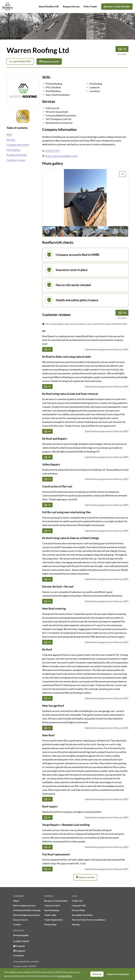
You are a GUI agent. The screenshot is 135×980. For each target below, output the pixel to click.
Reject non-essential (118, 974)
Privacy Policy (79, 910)
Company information (18, 145)
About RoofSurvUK (49, 6)
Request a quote (49, 62)
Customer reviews (16, 160)
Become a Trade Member (117, 6)
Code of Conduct (52, 905)
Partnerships (50, 924)
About (16, 901)
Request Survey (71, 6)
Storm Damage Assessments (26, 915)
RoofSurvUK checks (17, 155)
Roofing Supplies (21, 935)
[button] (62, 231)
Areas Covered (20, 920)
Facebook (19, 946)
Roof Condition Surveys (24, 905)
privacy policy (65, 976)
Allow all (97, 974)
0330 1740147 (21, 941)
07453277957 (52, 151)
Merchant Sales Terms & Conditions (88, 920)
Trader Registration (53, 920)
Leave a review (85, 877)
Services (11, 140)
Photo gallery (13, 150)
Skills (9, 134)
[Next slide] (123, 231)
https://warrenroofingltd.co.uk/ (61, 156)
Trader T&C (77, 901)
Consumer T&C (79, 905)
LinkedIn (19, 955)
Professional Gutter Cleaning (27, 910)
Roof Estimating (52, 910)
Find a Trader (90, 6)
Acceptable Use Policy (82, 915)
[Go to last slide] (47, 231)
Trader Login (50, 915)
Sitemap (76, 924)
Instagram (19, 951)
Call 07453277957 (20, 62)
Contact (17, 924)
